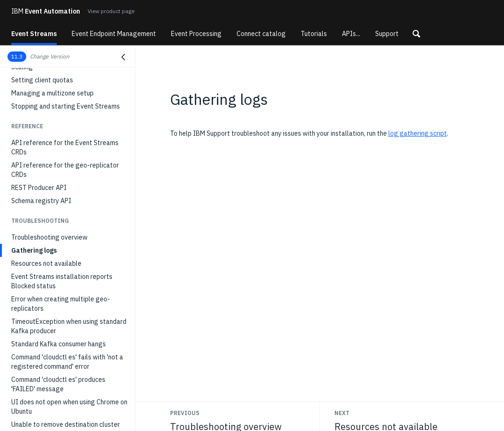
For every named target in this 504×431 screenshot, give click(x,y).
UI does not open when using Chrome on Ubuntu (69, 407)
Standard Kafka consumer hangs (59, 344)
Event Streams (34, 34)
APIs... (351, 34)
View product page (111, 11)
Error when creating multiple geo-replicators (61, 304)
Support (387, 34)
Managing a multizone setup (52, 93)
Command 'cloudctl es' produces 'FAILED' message (58, 384)
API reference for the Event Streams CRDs (65, 147)
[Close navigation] (123, 57)
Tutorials (314, 34)
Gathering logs (34, 250)
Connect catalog (261, 34)
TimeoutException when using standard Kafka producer (69, 326)
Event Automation (46, 11)
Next (342, 413)
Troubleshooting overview (49, 237)
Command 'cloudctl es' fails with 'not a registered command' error (67, 362)
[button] (416, 34)
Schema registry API (41, 201)
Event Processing (196, 34)
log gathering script (418, 133)
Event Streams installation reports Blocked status (62, 281)
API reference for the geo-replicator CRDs (65, 170)
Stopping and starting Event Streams (66, 106)
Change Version (50, 56)
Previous (185, 413)
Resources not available (46, 263)
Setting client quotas (42, 80)
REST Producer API (39, 188)
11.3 (17, 56)
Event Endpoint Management (114, 34)
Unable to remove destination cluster (66, 424)
